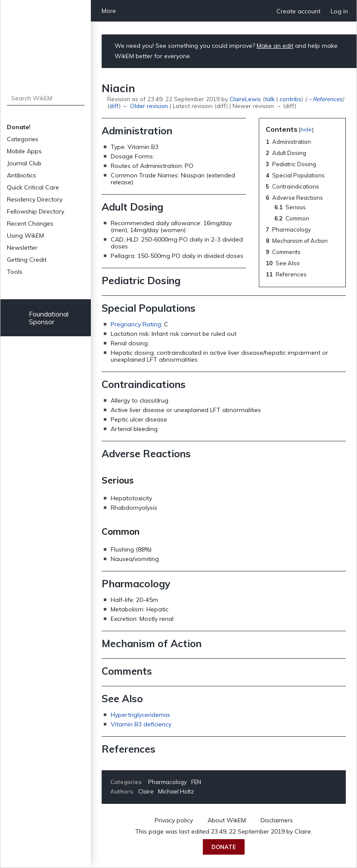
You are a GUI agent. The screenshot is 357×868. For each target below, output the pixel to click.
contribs (290, 99)
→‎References (324, 99)
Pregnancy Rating (136, 324)
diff (114, 106)
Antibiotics (22, 175)
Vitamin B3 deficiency (141, 724)
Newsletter (22, 248)
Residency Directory (35, 199)
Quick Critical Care (33, 187)
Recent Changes (30, 223)
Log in (339, 11)
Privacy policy (174, 820)
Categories (23, 139)
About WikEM (227, 820)
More (109, 11)
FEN (196, 782)
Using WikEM (25, 236)
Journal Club (24, 163)
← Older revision (145, 106)
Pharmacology (168, 782)
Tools (15, 272)
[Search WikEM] (46, 98)
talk (270, 99)
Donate (224, 847)
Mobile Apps (24, 151)
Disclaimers (277, 820)
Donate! (19, 127)
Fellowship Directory (36, 211)
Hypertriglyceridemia (140, 715)
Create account (298, 11)
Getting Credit (27, 260)
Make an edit (275, 46)
